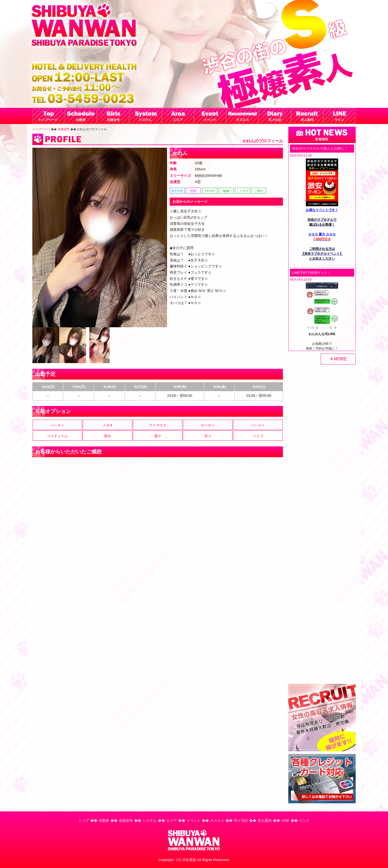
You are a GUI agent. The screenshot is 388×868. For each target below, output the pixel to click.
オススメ (217, 820)
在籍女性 (64, 129)
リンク (304, 820)
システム (150, 820)
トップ (84, 820)
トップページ (41, 129)
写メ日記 (241, 820)
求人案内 (265, 820)
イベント (193, 820)
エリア (172, 820)
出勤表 (104, 820)
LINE (285, 820)
